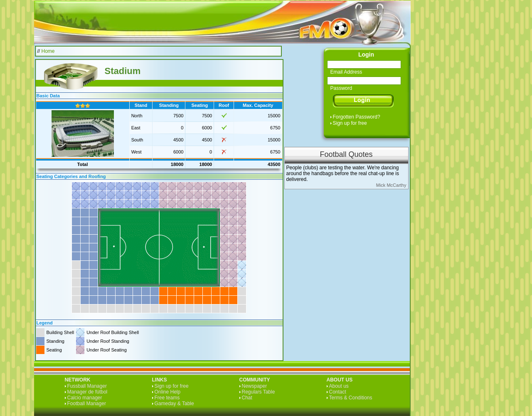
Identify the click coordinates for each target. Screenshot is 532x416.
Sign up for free (350, 123)
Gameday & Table (174, 404)
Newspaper (255, 386)
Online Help (168, 392)
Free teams (167, 398)
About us (339, 386)
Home (48, 51)
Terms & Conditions (351, 398)
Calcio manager (85, 398)
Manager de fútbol (87, 392)
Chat (247, 398)
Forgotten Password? (357, 117)
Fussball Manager (87, 386)
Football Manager (87, 404)
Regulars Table (259, 392)
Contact (338, 392)
